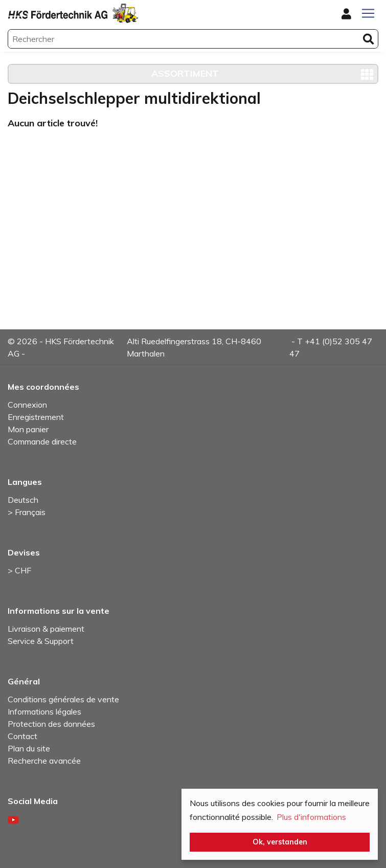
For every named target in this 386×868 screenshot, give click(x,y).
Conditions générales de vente (63, 699)
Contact (22, 736)
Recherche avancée (44, 761)
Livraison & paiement (46, 629)
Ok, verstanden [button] (280, 842)
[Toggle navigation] (368, 13)
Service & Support (41, 641)
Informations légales (44, 711)
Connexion (27, 405)
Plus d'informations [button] (311, 817)
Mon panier (28, 429)
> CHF (19, 570)
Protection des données (51, 724)
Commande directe (42, 441)
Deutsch (23, 500)
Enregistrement (36, 417)
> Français (27, 512)
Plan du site (29, 748)
